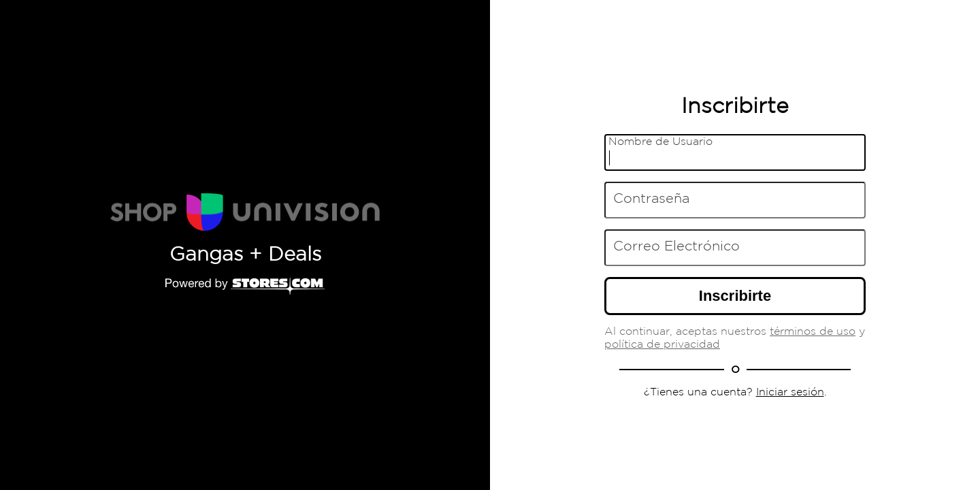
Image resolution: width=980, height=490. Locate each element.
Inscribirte (735, 296)
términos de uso (813, 332)
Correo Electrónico (676, 246)
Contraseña (651, 199)
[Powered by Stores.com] (245, 287)
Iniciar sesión (790, 392)
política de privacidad (662, 345)
